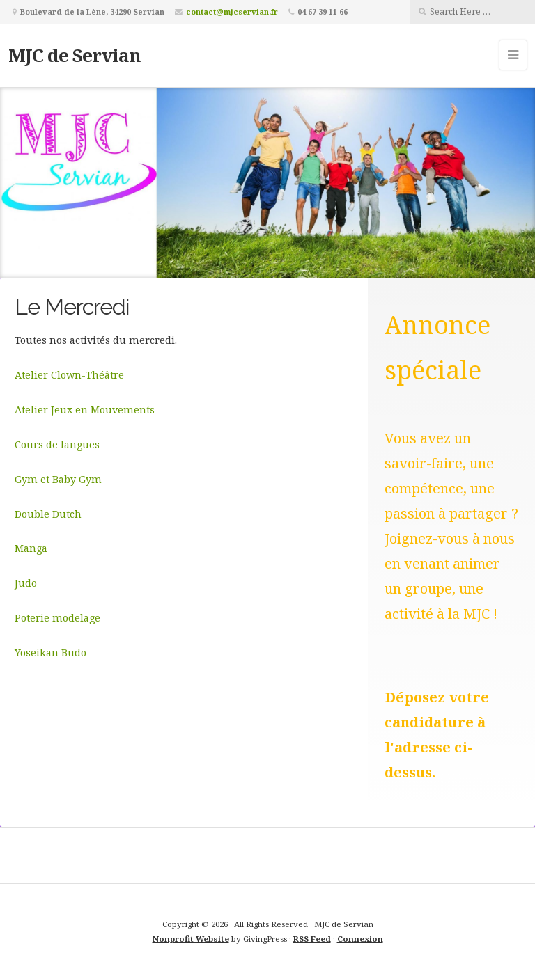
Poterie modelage (57, 618)
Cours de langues (57, 444)
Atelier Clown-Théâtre (69, 375)
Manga (31, 548)
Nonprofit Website (191, 939)
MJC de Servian (75, 55)
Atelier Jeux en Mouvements (85, 410)
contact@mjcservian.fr (232, 11)
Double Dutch (48, 514)
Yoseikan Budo (51, 653)
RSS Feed (312, 939)
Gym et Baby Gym (58, 479)
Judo (26, 583)
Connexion (360, 939)
